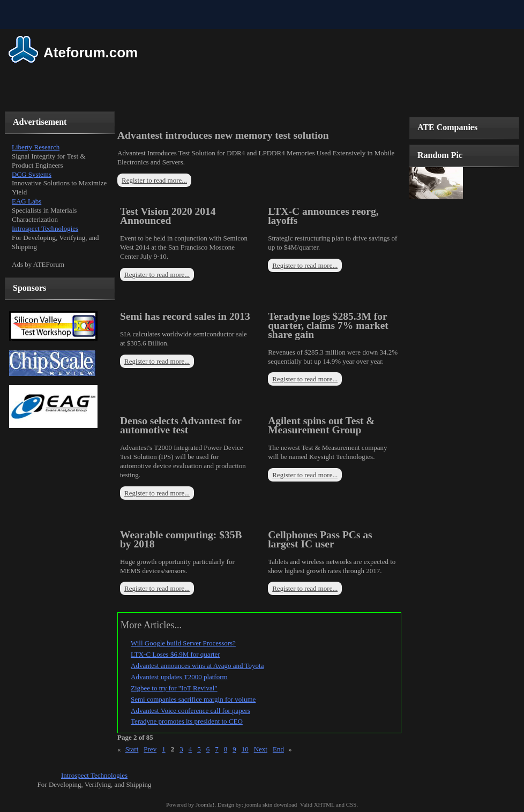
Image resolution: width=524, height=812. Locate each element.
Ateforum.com (91, 52)
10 (245, 749)
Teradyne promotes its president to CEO (187, 721)
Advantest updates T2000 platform (179, 677)
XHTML (324, 805)
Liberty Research (36, 147)
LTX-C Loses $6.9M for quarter (175, 654)
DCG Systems (32, 174)
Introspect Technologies (45, 228)
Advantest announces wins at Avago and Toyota (197, 666)
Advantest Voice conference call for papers (190, 710)
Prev (150, 749)
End (278, 749)
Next (261, 749)
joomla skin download (271, 805)
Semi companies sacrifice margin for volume (193, 699)
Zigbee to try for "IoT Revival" (174, 688)
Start (132, 749)
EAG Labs (27, 201)
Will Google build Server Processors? (183, 643)
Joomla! (205, 805)
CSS (351, 805)
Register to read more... (154, 180)
